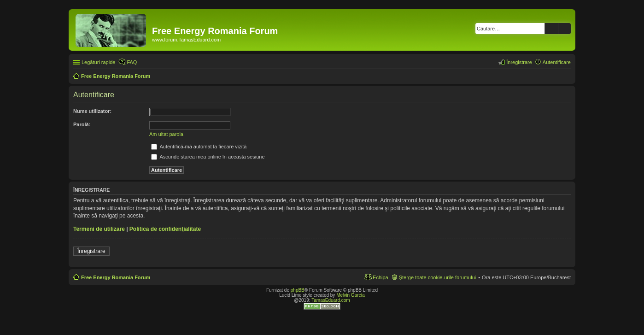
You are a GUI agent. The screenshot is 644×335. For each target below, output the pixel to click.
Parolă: (82, 124)
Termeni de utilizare (99, 229)
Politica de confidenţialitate (165, 229)
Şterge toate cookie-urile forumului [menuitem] (438, 277)
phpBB (298, 290)
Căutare (551, 29)
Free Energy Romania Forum (116, 277)
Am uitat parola (166, 134)
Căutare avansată (565, 29)
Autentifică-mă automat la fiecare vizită (199, 147)
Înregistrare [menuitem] (519, 62)
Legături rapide (98, 62)
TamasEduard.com (331, 300)
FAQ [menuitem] (132, 62)
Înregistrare (91, 251)
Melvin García (351, 295)
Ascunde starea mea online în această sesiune (208, 157)
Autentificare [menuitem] (557, 62)
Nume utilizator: (92, 111)
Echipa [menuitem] (381, 277)
